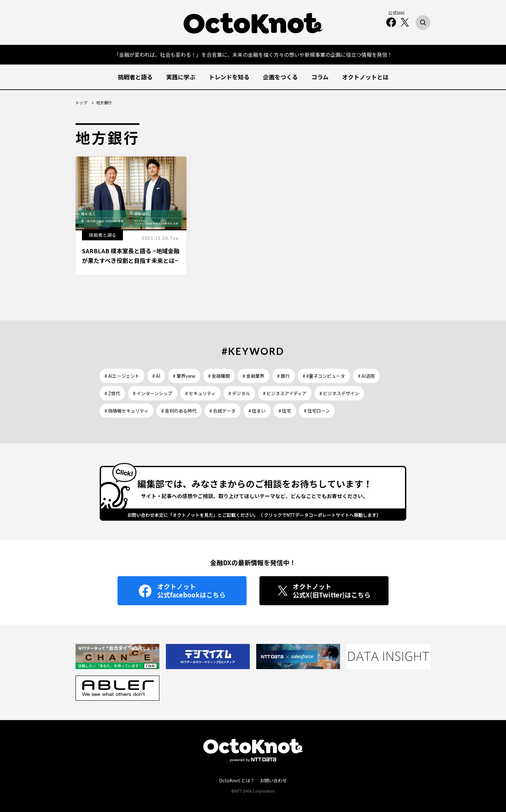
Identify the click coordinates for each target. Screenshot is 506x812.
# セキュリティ (200, 393)
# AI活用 (366, 376)
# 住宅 (285, 411)
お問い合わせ (273, 780)
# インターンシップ (153, 393)
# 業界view (184, 376)
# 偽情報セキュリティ (126, 411)
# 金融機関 (219, 376)
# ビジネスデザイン (339, 393)
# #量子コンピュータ (324, 376)
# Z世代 (112, 393)
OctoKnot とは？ (237, 780)
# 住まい (257, 411)
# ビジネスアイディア (285, 393)
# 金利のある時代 (179, 411)
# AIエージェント (122, 376)
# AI (156, 376)
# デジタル (239, 393)
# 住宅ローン (317, 411)
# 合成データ (223, 411)
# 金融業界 (253, 376)
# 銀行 (283, 376)
